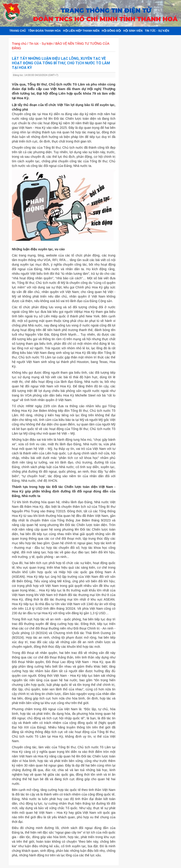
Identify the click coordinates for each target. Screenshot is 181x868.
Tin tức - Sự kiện (157, 31)
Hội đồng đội (111, 31)
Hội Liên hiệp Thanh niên (81, 31)
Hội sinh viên (133, 31)
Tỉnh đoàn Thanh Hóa (44, 31)
